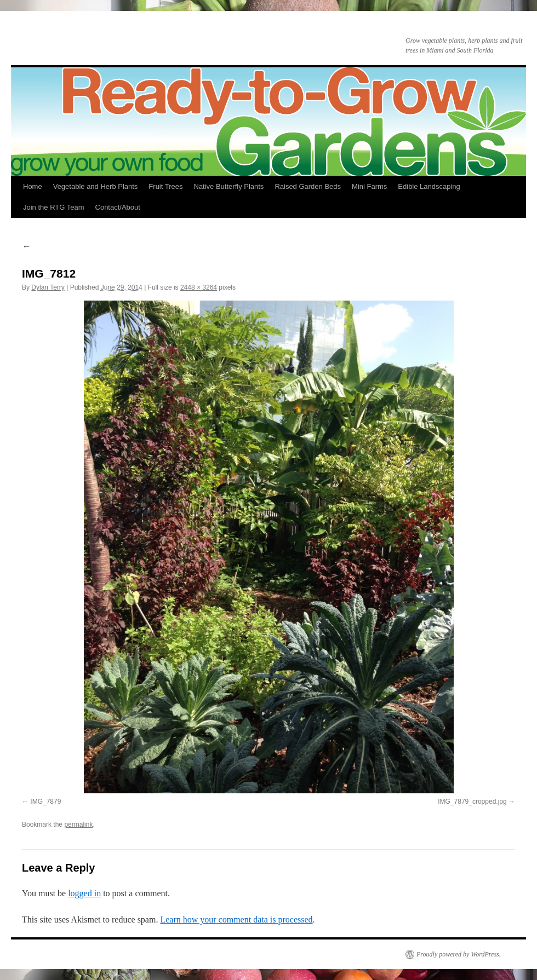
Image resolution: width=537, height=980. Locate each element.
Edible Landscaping (429, 186)
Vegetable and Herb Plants (96, 186)
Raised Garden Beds (308, 186)
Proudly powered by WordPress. (459, 954)
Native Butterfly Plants (228, 186)
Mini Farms (369, 186)
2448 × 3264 (199, 287)
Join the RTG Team (54, 207)
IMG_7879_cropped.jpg (472, 802)
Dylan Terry (48, 287)
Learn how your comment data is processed (236, 920)
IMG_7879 (45, 802)
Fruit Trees (165, 186)
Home (33, 186)
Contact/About (118, 207)
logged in (84, 893)
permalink (78, 825)
